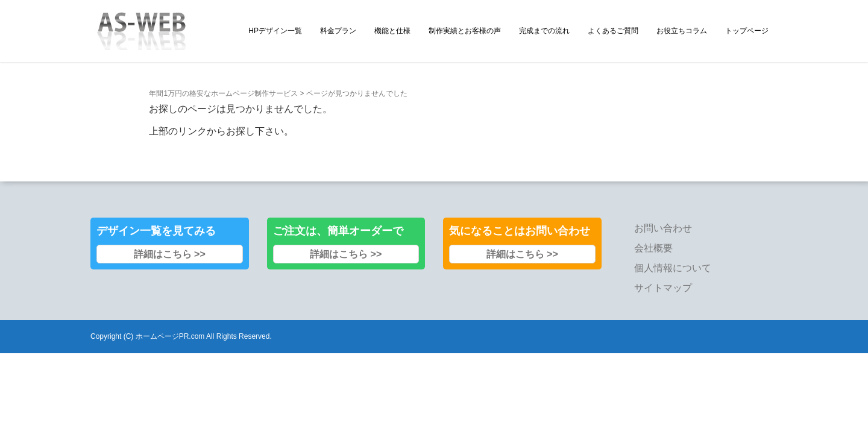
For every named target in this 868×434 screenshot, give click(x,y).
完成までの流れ (544, 31)
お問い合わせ (663, 209)
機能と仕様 (392, 31)
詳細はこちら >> (170, 235)
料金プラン (338, 31)
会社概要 (653, 229)
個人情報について (673, 249)
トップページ (747, 31)
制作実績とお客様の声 (465, 31)
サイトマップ (663, 269)
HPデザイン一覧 (275, 31)
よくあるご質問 (613, 31)
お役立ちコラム (682, 31)
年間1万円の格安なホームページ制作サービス (223, 74)
